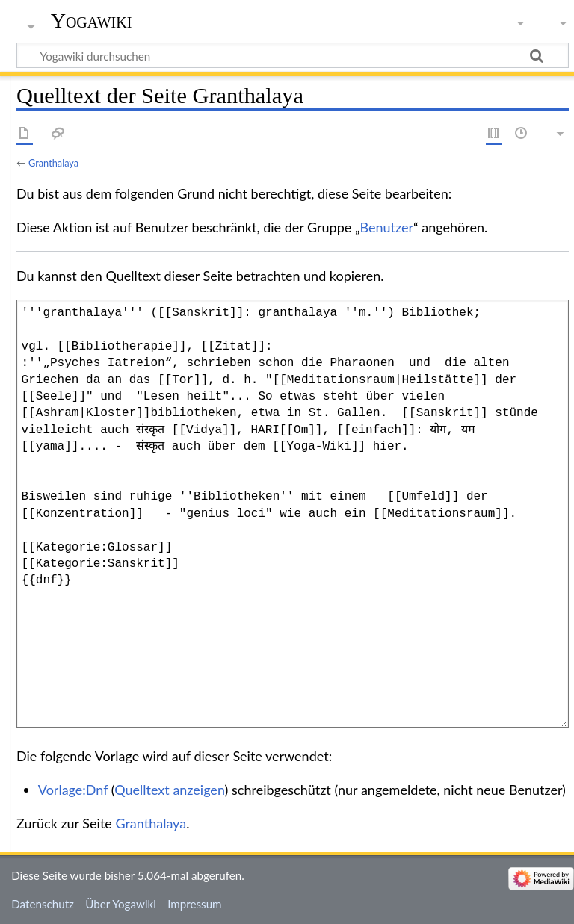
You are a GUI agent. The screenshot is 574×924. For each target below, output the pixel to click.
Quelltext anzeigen (169, 790)
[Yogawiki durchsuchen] (293, 55)
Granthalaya (53, 163)
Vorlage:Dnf (73, 790)
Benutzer (387, 227)
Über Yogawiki (121, 904)
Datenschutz (43, 904)
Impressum (195, 904)
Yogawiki (92, 21)
